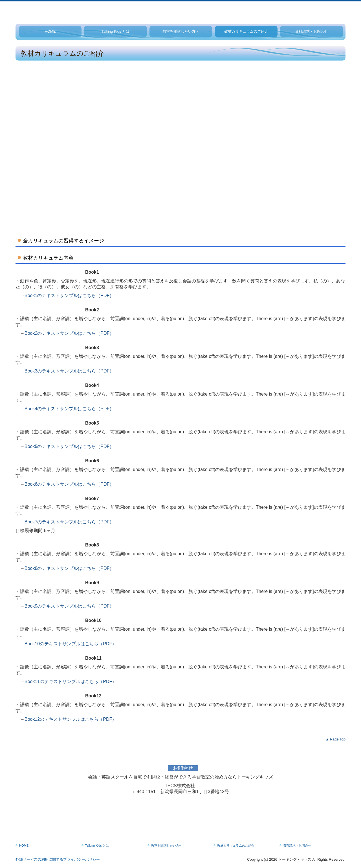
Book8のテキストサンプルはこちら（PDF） (69, 568)
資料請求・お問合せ (312, 31)
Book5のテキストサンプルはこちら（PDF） (69, 446)
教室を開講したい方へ (181, 31)
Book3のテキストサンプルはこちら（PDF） (69, 371)
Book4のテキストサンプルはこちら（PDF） (69, 409)
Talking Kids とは (115, 31)
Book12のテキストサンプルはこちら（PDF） (71, 719)
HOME (50, 31)
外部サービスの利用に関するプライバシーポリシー (58, 859)
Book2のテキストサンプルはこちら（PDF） (69, 333)
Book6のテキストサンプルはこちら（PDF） (69, 484)
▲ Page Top (335, 739)
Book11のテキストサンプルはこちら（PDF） (71, 681)
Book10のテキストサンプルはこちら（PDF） (71, 644)
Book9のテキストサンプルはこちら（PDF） (69, 606)
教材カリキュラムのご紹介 (246, 31)
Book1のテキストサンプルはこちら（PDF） (69, 295)
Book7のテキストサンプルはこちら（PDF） (69, 522)
